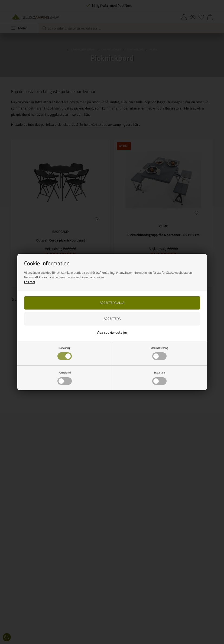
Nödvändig (65, 353)
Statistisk (159, 378)
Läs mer (30, 282)
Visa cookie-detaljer (112, 332)
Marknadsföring (159, 353)
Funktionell (65, 378)
